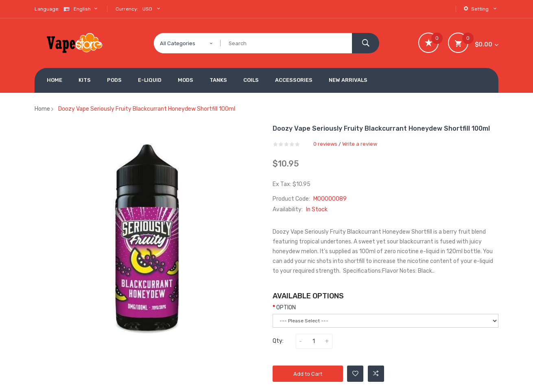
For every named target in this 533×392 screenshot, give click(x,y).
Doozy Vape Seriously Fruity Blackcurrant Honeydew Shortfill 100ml (147, 109)
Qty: (278, 341)
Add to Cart (308, 374)
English (81, 9)
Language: (47, 9)
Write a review (360, 144)
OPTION (286, 308)
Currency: (127, 9)
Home (42, 109)
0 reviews (325, 144)
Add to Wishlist (355, 374)
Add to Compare (376, 374)
